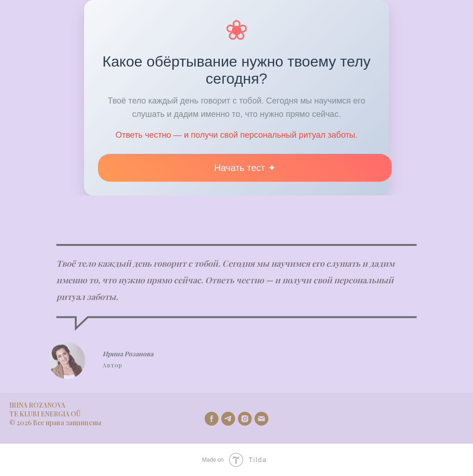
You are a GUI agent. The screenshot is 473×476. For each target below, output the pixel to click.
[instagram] (245, 419)
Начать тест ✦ (245, 168)
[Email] (261, 419)
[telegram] (228, 419)
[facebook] (212, 419)
